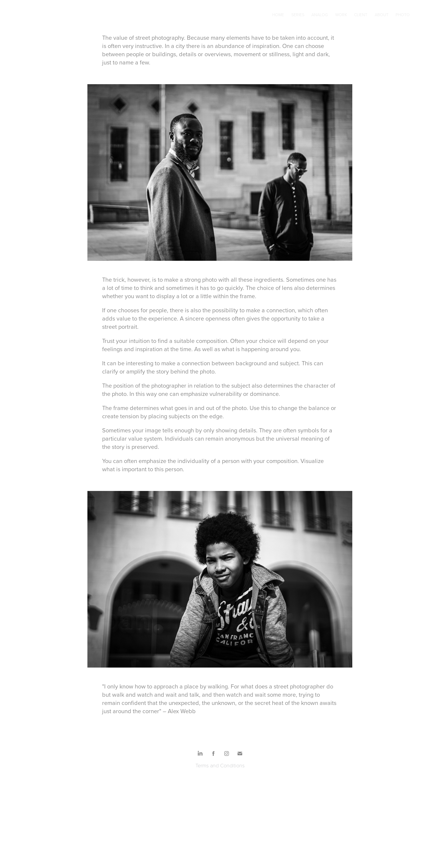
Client (361, 15)
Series (298, 15)
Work (341, 15)
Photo (403, 15)
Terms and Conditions (220, 765)
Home (278, 15)
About (382, 15)
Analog (320, 15)
